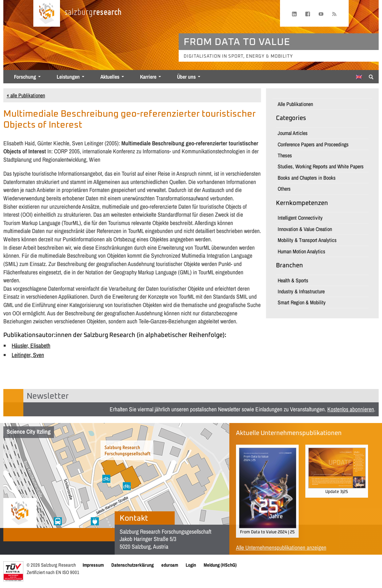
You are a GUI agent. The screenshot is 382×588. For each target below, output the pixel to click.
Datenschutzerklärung (132, 565)
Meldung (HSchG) (220, 565)
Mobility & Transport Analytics (307, 240)
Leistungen (68, 77)
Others (284, 189)
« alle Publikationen (26, 95)
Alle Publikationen (295, 104)
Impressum (93, 565)
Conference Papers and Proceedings (313, 144)
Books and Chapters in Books (307, 178)
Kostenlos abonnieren (351, 409)
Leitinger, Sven (28, 355)
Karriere (148, 77)
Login (191, 565)
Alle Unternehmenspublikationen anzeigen (281, 547)
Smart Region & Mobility (302, 302)
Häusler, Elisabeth (31, 345)
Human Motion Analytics (301, 251)
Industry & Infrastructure (301, 291)
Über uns (186, 77)
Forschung (25, 77)
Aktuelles (110, 77)
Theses (285, 155)
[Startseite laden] (47, 13)
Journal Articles (293, 133)
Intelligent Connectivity (300, 218)
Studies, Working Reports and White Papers (321, 166)
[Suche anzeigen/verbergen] (371, 76)
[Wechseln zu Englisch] (359, 77)
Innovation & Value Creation (305, 229)
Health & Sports (293, 280)
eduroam (170, 565)
